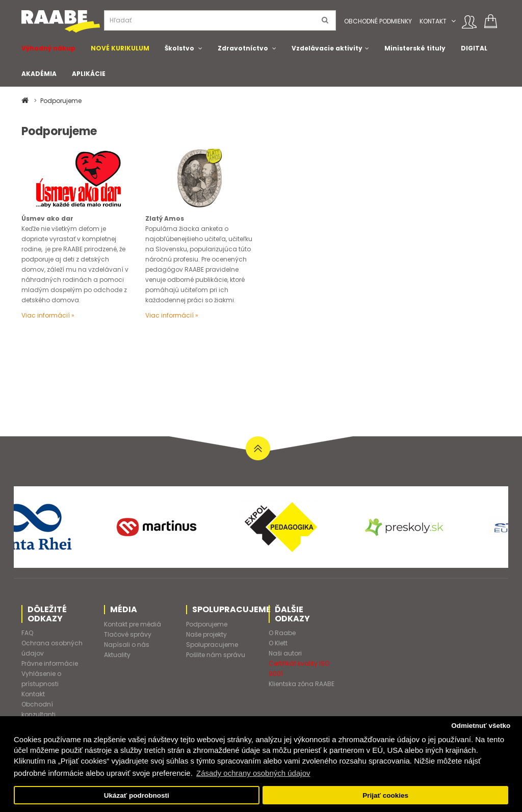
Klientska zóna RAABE (302, 684)
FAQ (27, 633)
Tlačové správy (128, 634)
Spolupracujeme (212, 645)
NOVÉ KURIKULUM (120, 48)
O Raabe (282, 633)
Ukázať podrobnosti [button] (137, 795)
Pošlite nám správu (216, 655)
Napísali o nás (127, 645)
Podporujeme (61, 101)
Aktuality (117, 655)
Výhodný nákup (48, 48)
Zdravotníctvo (243, 48)
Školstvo (179, 48)
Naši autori (285, 653)
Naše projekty (206, 634)
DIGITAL (474, 48)
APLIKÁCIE (89, 74)
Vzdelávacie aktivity (327, 48)
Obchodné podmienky (378, 21)
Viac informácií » (48, 315)
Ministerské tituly (415, 48)
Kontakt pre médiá (133, 624)
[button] (453, 21)
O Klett (278, 643)
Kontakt (433, 21)
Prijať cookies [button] (385, 795)
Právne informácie (50, 663)
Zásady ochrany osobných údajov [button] (253, 773)
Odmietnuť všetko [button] (481, 726)
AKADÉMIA (39, 74)
